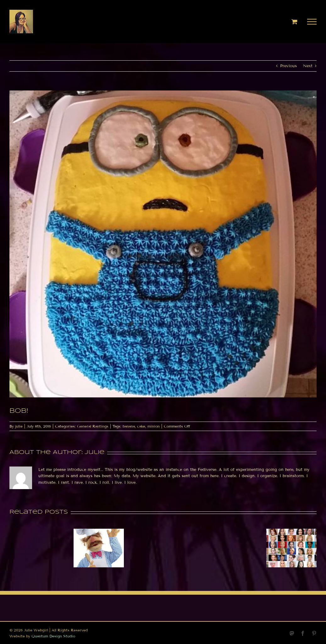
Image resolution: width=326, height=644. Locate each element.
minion (154, 426)
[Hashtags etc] (99, 531)
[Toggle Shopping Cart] (294, 22)
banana (129, 426)
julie (19, 426)
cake (141, 426)
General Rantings (93, 426)
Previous (288, 66)
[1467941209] (163, 244)
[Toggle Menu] (312, 22)
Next (308, 66)
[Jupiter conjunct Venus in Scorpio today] (291, 531)
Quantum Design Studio (53, 636)
